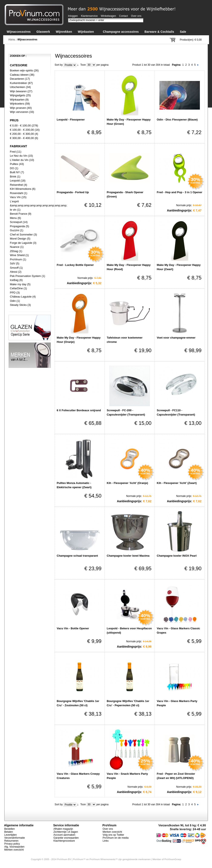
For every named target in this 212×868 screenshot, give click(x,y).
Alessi (14, 272)
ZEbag (14, 251)
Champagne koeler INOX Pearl (177, 556)
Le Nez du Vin (19, 156)
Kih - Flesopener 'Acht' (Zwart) (177, 483)
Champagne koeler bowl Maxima (128, 556)
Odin (13, 301)
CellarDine (16, 288)
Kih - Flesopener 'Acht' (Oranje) (127, 483)
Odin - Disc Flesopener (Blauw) (177, 120)
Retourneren (11, 841)
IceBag (14, 280)
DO (12, 168)
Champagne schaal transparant (77, 556)
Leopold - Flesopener (71, 120)
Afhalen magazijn (63, 829)
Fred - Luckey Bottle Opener (75, 265)
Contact (124, 16)
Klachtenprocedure (64, 841)
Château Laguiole (21, 297)
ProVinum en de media (116, 838)
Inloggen (73, 16)
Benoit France (19, 214)
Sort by (59, 65)
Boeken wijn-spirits (21, 70)
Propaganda (18, 226)
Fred (13, 152)
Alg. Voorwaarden (14, 847)
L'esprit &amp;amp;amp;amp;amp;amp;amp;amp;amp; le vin (39, 206)
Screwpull (16, 222)
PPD (13, 293)
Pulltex (14, 164)
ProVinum (16, 259)
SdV (13, 263)
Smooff (14, 268)
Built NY (15, 172)
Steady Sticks (18, 305)
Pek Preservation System (26, 276)
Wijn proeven (18, 108)
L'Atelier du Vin (19, 160)
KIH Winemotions (21, 189)
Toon (83, 65)
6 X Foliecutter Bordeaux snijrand (79, 410)
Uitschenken (18, 87)
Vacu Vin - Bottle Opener (73, 628)
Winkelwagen (108, 16)
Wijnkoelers (17, 104)
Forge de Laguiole (21, 243)
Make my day (18, 284)
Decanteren (17, 79)
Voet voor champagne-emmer (176, 338)
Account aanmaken (64, 835)
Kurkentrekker (19, 83)
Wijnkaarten (17, 100)
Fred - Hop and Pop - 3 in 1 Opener (180, 192)
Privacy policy (12, 844)
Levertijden (11, 835)
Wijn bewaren (18, 91)
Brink (13, 177)
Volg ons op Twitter (113, 835)
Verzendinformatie (15, 838)
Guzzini (15, 230)
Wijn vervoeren (19, 112)
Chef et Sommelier (21, 235)
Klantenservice (89, 16)
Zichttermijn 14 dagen (66, 832)
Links (106, 841)
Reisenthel (16, 185)
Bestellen (9, 829)
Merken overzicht (14, 850)
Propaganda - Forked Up (73, 192)
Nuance (15, 247)
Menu (14, 218)
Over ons (136, 16)
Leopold (15, 181)
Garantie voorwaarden (66, 838)
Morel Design (18, 239)
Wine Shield (17, 255)
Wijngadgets (18, 95)
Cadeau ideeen (19, 75)
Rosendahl (17, 193)
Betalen (9, 832)
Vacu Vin (15, 197)
